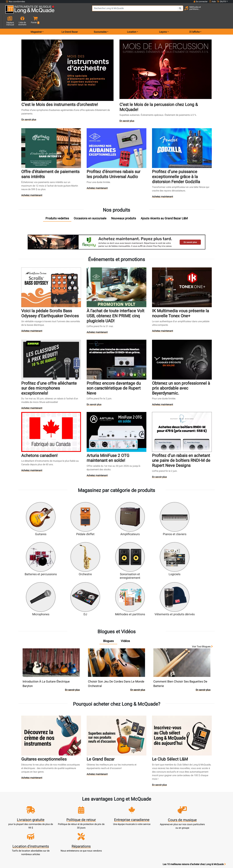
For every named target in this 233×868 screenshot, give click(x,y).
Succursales (158, 806)
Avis (158, 823)
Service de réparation (103, 813)
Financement (103, 823)
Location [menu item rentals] (132, 21)
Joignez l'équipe (158, 813)
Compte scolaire (76, 827)
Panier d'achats (76, 809)
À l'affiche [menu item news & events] (194, 21)
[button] (225, 11)
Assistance (103, 820)
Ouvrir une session (76, 802)
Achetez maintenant (32, 183)
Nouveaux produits (103, 802)
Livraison (103, 831)
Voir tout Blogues (202, 589)
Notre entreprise (130, 809)
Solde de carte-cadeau (76, 823)
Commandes (76, 820)
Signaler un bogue (158, 827)
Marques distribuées (158, 820)
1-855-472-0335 (17, 802)
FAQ (158, 802)
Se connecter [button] (200, 1)
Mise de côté (103, 827)
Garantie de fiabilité (130, 813)
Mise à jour (76, 813)
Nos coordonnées (15, 2)
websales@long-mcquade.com (25, 806)
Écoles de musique (103, 809)
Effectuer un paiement (76, 816)
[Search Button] (166, 10)
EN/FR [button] (221, 1)
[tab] (57, 206)
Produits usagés (103, 816)
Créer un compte (76, 806)
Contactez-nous (158, 809)
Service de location (103, 806)
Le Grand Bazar (70, 21)
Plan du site (158, 816)
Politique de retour (130, 841)
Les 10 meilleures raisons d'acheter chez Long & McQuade (194, 783)
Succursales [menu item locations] (100, 21)
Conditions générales (130, 831)
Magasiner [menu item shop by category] (36, 21)
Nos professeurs (130, 845)
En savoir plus (29, 109)
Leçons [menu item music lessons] (163, 21)
